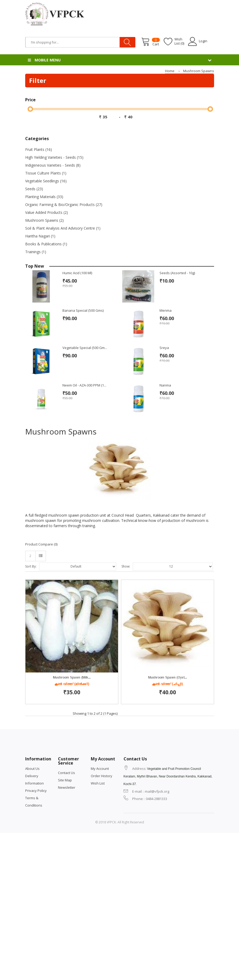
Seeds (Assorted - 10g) (177, 273)
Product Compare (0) (41, 544)
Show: (126, 566)
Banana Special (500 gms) (83, 310)
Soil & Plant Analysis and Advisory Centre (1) (63, 228)
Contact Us (67, 900)
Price (30, 100)
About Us (32, 896)
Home (170, 71)
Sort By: (31, 566)
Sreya (164, 348)
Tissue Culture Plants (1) (46, 173)
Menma (166, 310)
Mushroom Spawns (199, 71)
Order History (102, 903)
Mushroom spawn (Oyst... (72, 806)
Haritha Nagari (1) (40, 236)
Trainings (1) (36, 252)
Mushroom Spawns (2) (44, 220)
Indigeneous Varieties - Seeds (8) (53, 165)
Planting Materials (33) (44, 197)
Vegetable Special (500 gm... (85, 348)
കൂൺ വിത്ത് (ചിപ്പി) (72, 812)
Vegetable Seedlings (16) (46, 181)
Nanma (165, 385)
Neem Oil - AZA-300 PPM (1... (84, 385)
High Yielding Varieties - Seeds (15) (54, 157)
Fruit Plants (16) (39, 149)
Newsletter (67, 915)
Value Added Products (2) (47, 212)
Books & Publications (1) (46, 244)
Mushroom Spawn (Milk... (72, 678)
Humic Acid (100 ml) (77, 273)
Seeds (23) (34, 189)
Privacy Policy (36, 918)
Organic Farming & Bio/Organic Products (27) (64, 205)
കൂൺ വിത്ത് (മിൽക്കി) (72, 685)
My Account (100, 896)
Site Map (65, 907)
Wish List (98, 910)
